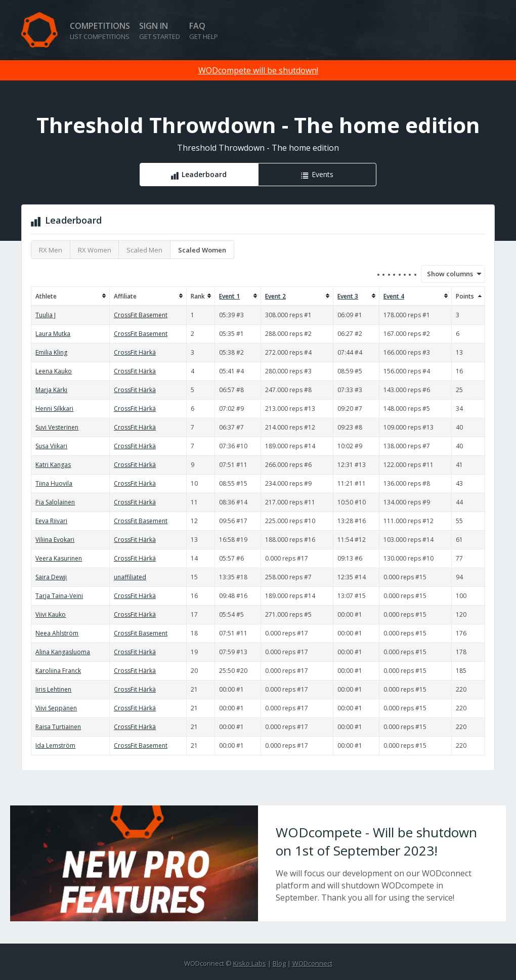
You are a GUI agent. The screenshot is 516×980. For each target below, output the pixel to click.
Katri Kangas (53, 465)
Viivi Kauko (51, 614)
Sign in (160, 31)
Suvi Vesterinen (57, 427)
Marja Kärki (51, 390)
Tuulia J (46, 315)
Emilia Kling (51, 352)
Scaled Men (144, 250)
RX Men (51, 250)
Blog (279, 963)
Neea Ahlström (57, 633)
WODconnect (312, 963)
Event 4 (394, 296)
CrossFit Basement (141, 315)
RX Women (95, 250)
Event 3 (348, 296)
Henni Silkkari (54, 409)
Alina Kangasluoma (63, 652)
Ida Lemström (55, 745)
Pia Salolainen (55, 502)
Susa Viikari (51, 446)
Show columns (447, 274)
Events (322, 174)
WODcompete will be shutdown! (258, 70)
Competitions (100, 31)
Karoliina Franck (58, 671)
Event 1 (229, 296)
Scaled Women (202, 250)
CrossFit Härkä (135, 352)
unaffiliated (130, 577)
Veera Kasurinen (59, 558)
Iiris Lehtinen (53, 689)
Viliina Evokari (55, 540)
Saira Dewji (51, 577)
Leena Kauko (54, 371)
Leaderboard (204, 174)
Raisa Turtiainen (58, 727)
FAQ (204, 31)
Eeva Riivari (51, 521)
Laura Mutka (53, 334)
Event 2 (275, 296)
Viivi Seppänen (56, 708)
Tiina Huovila (54, 483)
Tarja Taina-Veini (59, 596)
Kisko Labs (250, 963)
